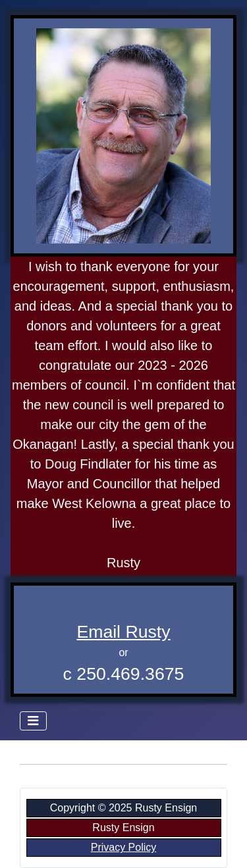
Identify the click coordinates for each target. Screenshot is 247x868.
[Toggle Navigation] (33, 721)
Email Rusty (123, 632)
